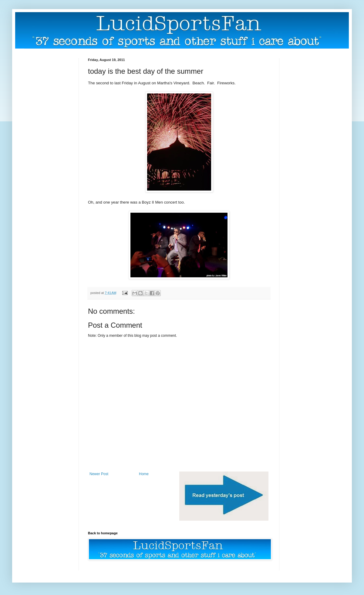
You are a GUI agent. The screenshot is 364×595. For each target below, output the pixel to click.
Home (144, 474)
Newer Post (99, 474)
